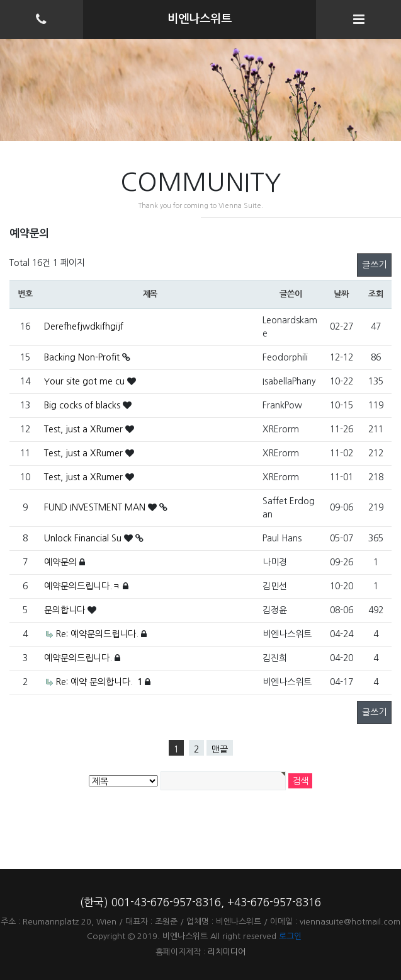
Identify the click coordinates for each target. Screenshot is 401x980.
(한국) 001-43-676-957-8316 (150, 902)
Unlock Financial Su (84, 538)
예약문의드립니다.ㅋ (83, 586)
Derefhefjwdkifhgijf (84, 326)
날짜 (341, 294)
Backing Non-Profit (83, 357)
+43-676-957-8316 (274, 902)
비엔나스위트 (200, 19)
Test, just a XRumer (85, 429)
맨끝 (220, 749)
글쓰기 (374, 265)
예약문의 (62, 562)
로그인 (290, 936)
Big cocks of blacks (83, 405)
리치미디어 (227, 952)
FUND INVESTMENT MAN (96, 507)
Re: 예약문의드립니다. (98, 634)
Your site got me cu (86, 381)
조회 (376, 294)
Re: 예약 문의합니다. (100, 682)
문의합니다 (66, 610)
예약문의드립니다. (79, 658)
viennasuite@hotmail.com (350, 922)
